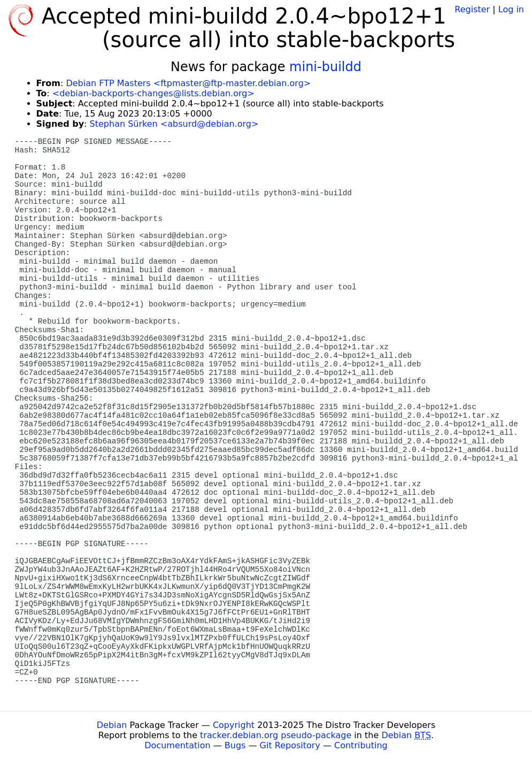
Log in (511, 9)
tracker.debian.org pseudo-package (276, 735)
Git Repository (290, 745)
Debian (112, 725)
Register (472, 9)
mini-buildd (325, 67)
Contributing (361, 745)
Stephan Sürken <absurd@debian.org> (174, 124)
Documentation (177, 745)
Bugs (235, 745)
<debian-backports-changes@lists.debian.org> (153, 93)
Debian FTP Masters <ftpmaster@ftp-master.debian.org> (188, 83)
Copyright (234, 725)
